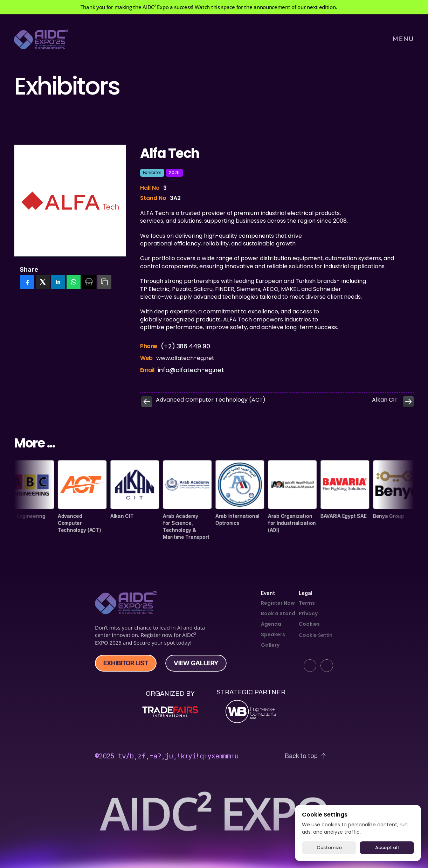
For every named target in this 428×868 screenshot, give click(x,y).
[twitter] (43, 282)
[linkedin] (58, 282)
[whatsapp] (74, 282)
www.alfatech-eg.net (185, 360)
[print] (89, 282)
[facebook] (27, 282)
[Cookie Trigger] (319, 635)
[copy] (104, 282)
